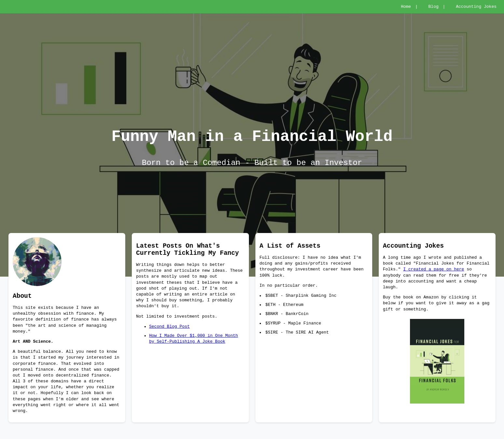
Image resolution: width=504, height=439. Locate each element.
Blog (434, 7)
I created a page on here (434, 278)
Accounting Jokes (476, 7)
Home (406, 7)
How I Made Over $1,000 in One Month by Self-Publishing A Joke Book (193, 349)
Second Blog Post (169, 336)
